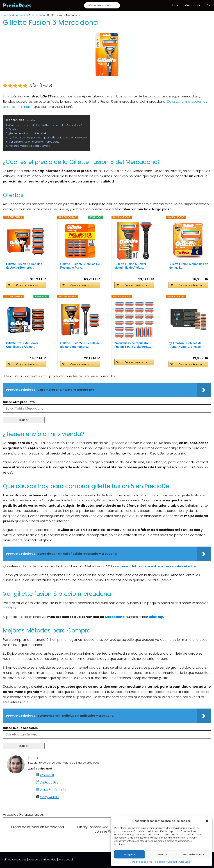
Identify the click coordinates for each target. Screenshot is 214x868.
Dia (209, 5)
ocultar (31, 120)
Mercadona (193, 5)
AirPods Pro (49, 783)
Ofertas (10, 608)
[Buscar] (116, 5)
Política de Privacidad (165, 862)
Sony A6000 (49, 797)
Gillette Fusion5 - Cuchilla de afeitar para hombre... (80, 345)
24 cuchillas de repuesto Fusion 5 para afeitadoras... (133, 345)
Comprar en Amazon (28, 285)
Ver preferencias (193, 854)
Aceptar (130, 854)
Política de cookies (142, 862)
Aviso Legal (185, 862)
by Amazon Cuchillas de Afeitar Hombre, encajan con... (185, 345)
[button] (207, 821)
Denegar (161, 854)
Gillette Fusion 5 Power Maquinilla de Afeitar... (130, 266)
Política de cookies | (15, 860)
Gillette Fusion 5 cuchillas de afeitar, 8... (188, 266)
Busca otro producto (19, 402)
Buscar (24, 420)
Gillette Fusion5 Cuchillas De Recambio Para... (80, 266)
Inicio (176, 5)
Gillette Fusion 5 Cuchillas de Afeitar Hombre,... (24, 266)
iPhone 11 (47, 775)
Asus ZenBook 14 (53, 790)
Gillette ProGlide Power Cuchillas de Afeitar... (22, 345)
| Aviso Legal (65, 860)
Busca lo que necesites (20, 728)
